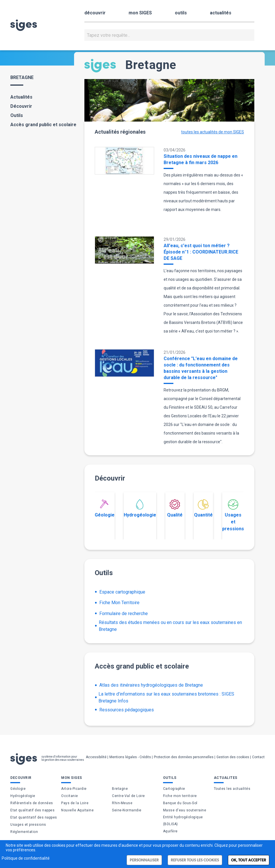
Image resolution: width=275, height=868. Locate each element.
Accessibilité (96, 757)
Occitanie (70, 796)
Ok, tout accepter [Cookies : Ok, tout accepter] (249, 860)
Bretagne (120, 789)
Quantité (203, 508)
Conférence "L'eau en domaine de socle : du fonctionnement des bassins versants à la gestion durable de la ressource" (201, 368)
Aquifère (170, 831)
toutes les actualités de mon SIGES (213, 132)
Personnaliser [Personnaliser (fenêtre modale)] (144, 860)
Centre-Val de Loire (128, 796)
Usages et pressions (233, 515)
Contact (258, 757)
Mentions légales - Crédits (130, 757)
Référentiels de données (32, 803)
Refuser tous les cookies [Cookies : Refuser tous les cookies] (195, 860)
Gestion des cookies (233, 757)
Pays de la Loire (75, 803)
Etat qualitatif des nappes (32, 810)
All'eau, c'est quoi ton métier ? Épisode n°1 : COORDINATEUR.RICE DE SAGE (201, 252)
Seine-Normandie (127, 810)
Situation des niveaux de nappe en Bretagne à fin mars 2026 (201, 159)
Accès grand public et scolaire (43, 125)
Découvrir (21, 106)
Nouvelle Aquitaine (77, 810)
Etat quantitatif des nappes (34, 817)
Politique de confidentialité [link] (26, 858)
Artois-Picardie (74, 789)
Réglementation (24, 832)
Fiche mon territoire (180, 796)
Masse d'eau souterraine (185, 810)
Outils (17, 115)
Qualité (175, 508)
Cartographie (174, 789)
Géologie (105, 508)
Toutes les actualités (232, 789)
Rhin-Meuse (122, 803)
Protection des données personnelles (184, 757)
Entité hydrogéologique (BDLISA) (183, 821)
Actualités (21, 97)
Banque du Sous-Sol (180, 803)
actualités (221, 13)
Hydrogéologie (140, 508)
